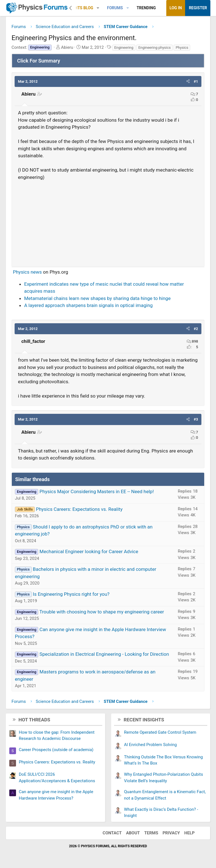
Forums (115, 8)
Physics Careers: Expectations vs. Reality (79, 509)
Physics (182, 48)
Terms (151, 833)
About (133, 833)
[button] (98, 8)
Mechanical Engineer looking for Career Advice (89, 551)
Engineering (124, 48)
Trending (146, 8)
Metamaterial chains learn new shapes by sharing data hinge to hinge (97, 298)
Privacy (171, 833)
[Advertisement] (108, 221)
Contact (112, 833)
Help (189, 833)
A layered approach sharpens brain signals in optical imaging (88, 305)
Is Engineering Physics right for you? (71, 594)
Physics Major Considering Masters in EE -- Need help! (97, 491)
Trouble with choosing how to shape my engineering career (102, 612)
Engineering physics (154, 48)
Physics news (27, 272)
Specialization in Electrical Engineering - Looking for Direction (104, 654)
